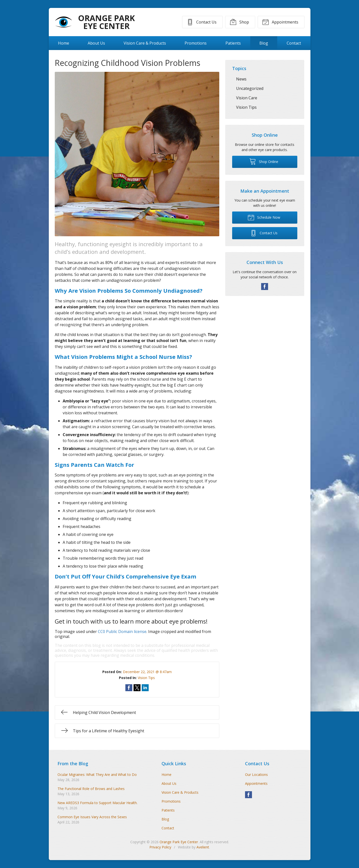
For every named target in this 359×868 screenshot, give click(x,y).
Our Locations (256, 775)
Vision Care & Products (145, 43)
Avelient (203, 847)
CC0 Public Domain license (122, 631)
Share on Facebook (129, 688)
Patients (233, 43)
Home (64, 43)
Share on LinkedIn (145, 688)
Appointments (280, 22)
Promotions (196, 43)
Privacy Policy (160, 847)
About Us (96, 43)
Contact (294, 43)
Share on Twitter (137, 688)
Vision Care (247, 98)
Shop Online (264, 161)
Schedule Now (264, 217)
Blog (264, 43)
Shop (239, 22)
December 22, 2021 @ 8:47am (147, 672)
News (241, 79)
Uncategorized (250, 88)
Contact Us (202, 22)
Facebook (265, 287)
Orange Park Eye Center (179, 842)
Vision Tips (146, 678)
